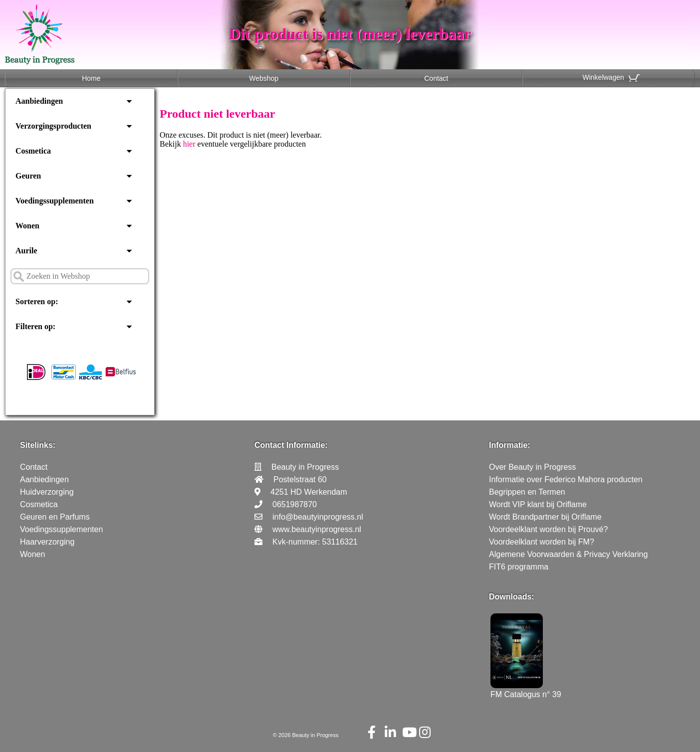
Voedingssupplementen (55, 201)
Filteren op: (35, 326)
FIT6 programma (519, 567)
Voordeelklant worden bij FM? (542, 542)
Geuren (28, 176)
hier (189, 144)
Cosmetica (33, 151)
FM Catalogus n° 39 (526, 690)
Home (91, 78)
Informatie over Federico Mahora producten (566, 479)
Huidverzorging (47, 492)
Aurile (26, 251)
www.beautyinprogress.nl (317, 529)
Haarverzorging (47, 542)
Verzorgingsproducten (53, 126)
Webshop (264, 78)
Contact (436, 78)
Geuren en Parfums (55, 517)
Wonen (27, 226)
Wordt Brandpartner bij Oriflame (545, 517)
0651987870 (295, 504)
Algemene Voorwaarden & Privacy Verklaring (568, 554)
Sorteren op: (37, 301)
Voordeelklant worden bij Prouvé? (548, 529)
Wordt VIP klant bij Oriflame (538, 504)
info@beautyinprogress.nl (318, 517)
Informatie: (510, 445)
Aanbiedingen (39, 101)
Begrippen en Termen (527, 492)
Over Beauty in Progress (532, 467)
